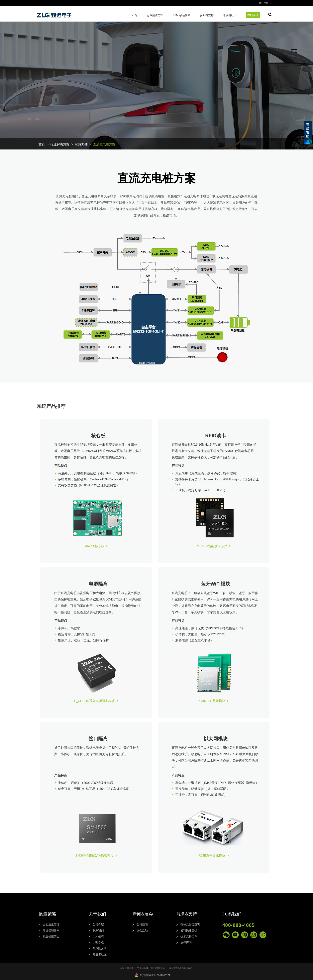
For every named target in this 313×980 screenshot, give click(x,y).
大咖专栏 (98, 942)
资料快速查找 (189, 930)
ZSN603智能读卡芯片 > (214, 546)
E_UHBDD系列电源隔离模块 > (96, 701)
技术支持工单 (189, 936)
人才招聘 (98, 936)
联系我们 (98, 930)
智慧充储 (81, 144)
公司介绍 (98, 924)
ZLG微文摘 (100, 948)
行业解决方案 (155, 15)
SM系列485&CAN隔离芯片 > (96, 856)
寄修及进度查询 (190, 924)
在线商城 (253, 15)
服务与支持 (207, 15)
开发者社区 (230, 15)
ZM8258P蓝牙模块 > (214, 701)
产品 (135, 15)
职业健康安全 (51, 936)
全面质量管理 (51, 924)
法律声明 (186, 942)
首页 (42, 144)
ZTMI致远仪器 (182, 15)
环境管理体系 (51, 930)
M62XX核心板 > (96, 546)
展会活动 (142, 930)
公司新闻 (142, 924)
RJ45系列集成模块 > (214, 856)
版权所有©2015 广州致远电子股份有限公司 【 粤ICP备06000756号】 (157, 968)
